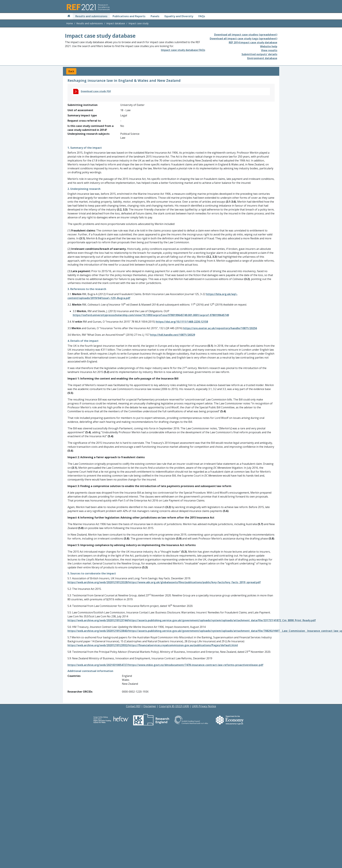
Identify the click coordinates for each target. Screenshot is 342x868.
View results (269, 50)
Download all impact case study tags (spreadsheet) (244, 39)
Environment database (262, 58)
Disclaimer (150, 706)
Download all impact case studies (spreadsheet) (246, 35)
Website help (269, 46)
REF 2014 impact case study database (253, 42)
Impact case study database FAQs (183, 50)
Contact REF (133, 706)
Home (70, 23)
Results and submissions (91, 16)
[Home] (69, 16)
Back (71, 71)
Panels (155, 16)
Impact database (116, 23)
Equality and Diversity (179, 16)
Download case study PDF (96, 91)
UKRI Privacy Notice (204, 706)
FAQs (202, 16)
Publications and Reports (129, 16)
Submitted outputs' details (259, 54)
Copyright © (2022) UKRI (174, 706)
